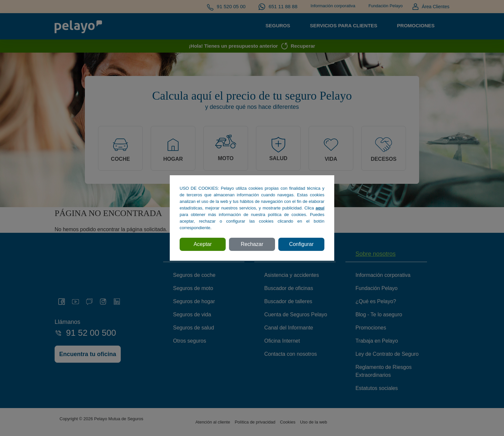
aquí (320, 208)
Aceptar (202, 244)
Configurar (302, 244)
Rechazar (252, 244)
